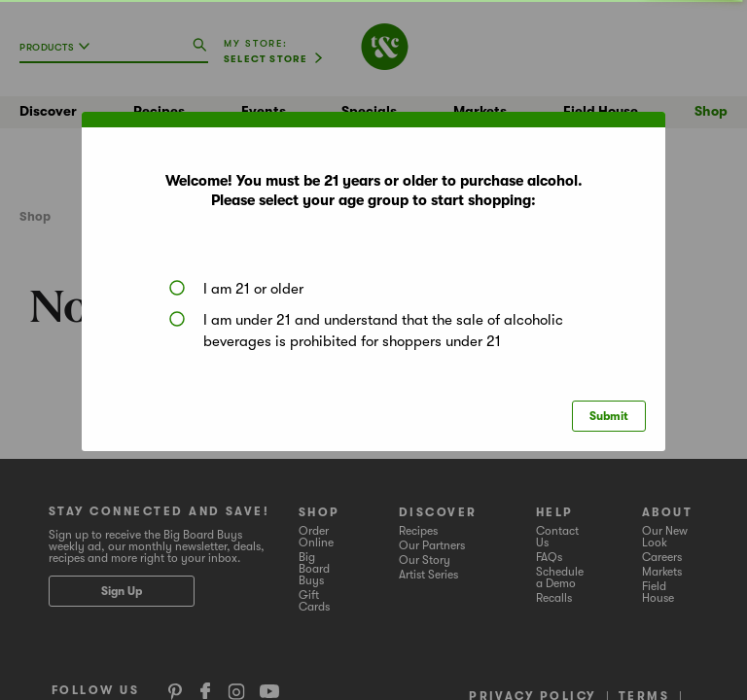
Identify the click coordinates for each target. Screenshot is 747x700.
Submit (609, 416)
